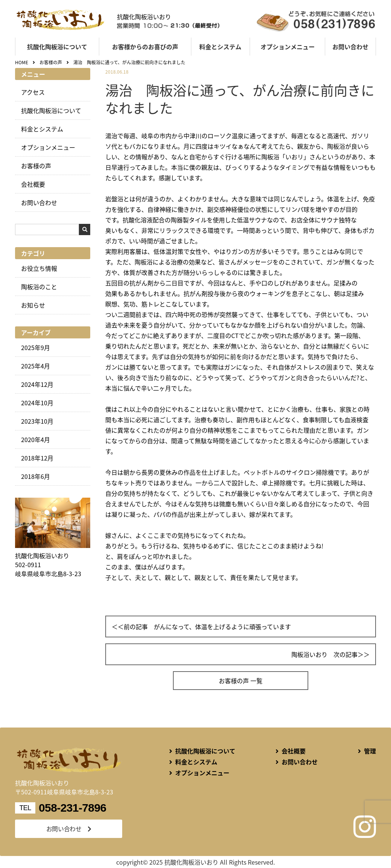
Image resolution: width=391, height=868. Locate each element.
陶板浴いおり (309, 654)
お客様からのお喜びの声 (145, 47)
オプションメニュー (288, 47)
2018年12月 (37, 458)
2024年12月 (37, 384)
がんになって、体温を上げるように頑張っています (222, 626)
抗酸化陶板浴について (57, 47)
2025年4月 (36, 366)
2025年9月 (36, 347)
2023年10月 (37, 421)
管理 (370, 751)
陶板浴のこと (39, 287)
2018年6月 (36, 476)
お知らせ (33, 305)
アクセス (33, 92)
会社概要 (33, 184)
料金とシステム (220, 47)
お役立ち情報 (39, 268)
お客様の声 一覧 (241, 681)
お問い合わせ (350, 47)
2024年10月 (37, 403)
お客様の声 (36, 166)
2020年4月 (36, 439)
